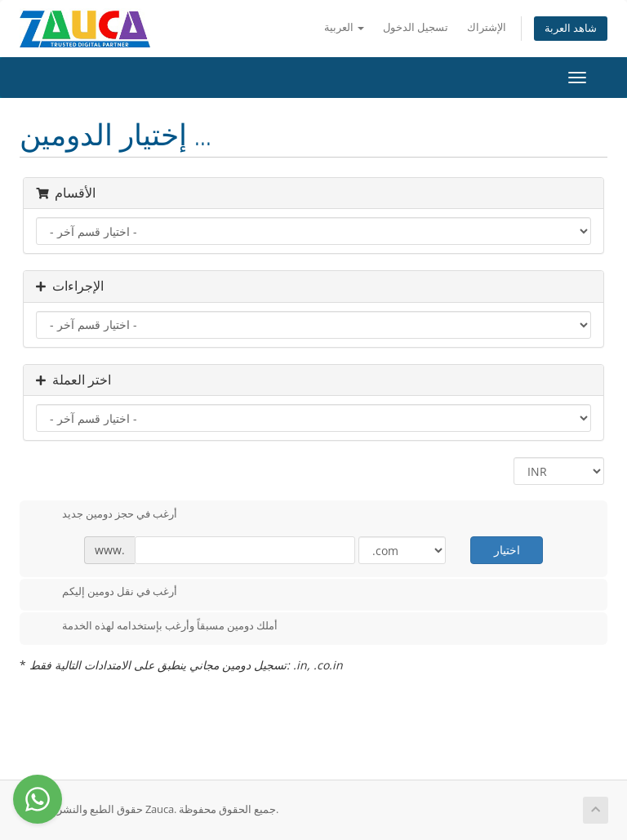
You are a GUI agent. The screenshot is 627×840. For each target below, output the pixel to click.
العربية (344, 27)
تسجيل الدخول (416, 27)
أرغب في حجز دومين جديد (107, 515)
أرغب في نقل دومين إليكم (107, 593)
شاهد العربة (571, 28)
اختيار (507, 550)
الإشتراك (487, 27)
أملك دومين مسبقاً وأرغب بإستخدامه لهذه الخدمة (157, 627)
